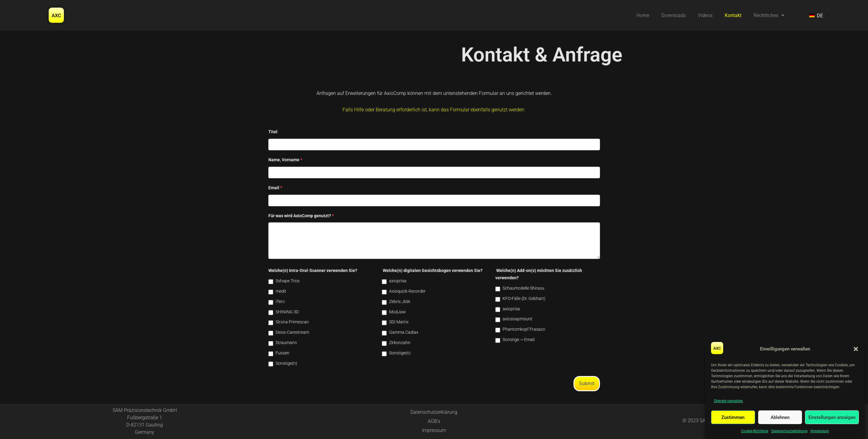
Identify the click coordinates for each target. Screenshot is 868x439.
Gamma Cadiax (404, 332)
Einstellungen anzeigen (832, 417)
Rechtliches (769, 15)
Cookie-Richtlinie (755, 431)
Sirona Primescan (292, 322)
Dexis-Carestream (292, 332)
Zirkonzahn (400, 343)
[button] (856, 349)
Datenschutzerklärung (789, 431)
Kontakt (733, 15)
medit (281, 291)
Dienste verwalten (729, 401)
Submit (587, 383)
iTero (280, 301)
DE (816, 16)
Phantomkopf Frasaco (524, 329)
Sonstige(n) (286, 363)
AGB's (434, 421)
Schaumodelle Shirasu (523, 288)
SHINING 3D (287, 312)
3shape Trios (288, 281)
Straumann (286, 343)
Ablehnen (780, 417)
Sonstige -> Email (519, 340)
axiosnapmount (518, 319)
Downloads (674, 15)
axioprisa (398, 281)
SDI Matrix (399, 322)
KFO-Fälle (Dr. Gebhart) (524, 298)
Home (643, 15)
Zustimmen (733, 417)
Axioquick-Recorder (407, 291)
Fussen (282, 353)
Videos (705, 15)
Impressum (820, 431)
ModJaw (397, 312)
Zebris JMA (400, 301)
